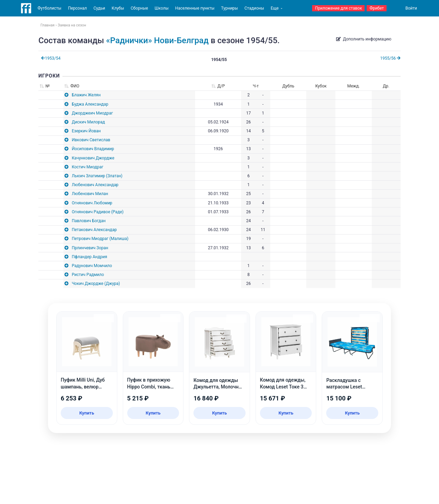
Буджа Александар (90, 104)
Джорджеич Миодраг (92, 113)
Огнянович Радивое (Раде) (98, 212)
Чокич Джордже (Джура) (96, 284)
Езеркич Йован (86, 131)
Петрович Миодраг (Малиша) (100, 239)
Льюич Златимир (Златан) (97, 176)
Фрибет (377, 8)
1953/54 (51, 58)
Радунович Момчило (92, 266)
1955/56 (390, 58)
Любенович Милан (90, 194)
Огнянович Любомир (92, 203)
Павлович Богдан (89, 221)
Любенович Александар (95, 185)
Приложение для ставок (338, 8)
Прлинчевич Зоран (90, 248)
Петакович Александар (94, 230)
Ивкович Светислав (91, 140)
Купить (87, 413)
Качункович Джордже (93, 158)
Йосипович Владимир (93, 149)
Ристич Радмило (88, 275)
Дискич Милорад (88, 122)
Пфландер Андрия (89, 257)
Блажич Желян (86, 95)
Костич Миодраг (87, 167)
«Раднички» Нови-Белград (157, 40)
